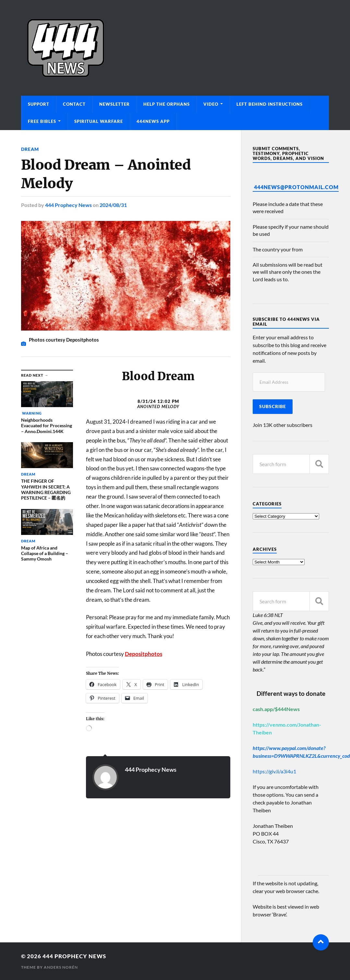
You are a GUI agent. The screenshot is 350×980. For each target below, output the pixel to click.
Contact (74, 104)
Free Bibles (42, 121)
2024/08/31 (113, 205)
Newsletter (115, 104)
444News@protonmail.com (296, 187)
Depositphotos (144, 654)
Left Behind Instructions (270, 104)
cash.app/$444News (276, 709)
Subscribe (273, 406)
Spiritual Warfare (99, 121)
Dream (30, 149)
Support (39, 104)
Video (211, 104)
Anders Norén (61, 967)
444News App (153, 121)
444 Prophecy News (68, 205)
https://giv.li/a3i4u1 (274, 771)
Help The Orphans (167, 104)
